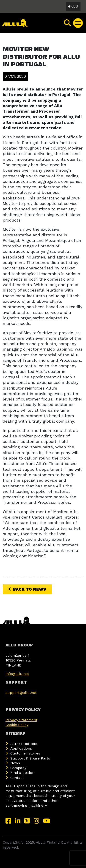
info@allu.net (17, 674)
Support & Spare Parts (30, 758)
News (15, 763)
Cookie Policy (17, 725)
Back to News (27, 589)
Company (18, 768)
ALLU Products (24, 744)
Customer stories (25, 753)
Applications (21, 748)
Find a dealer (22, 773)
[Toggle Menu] (78, 23)
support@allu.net (21, 693)
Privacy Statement (21, 720)
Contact (17, 778)
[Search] (68, 23)
